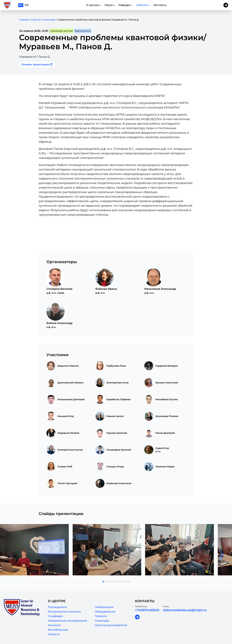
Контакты (54, 625)
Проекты (101, 616)
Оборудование (105, 612)
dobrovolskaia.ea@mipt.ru (185, 610)
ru (21, 5)
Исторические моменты (64, 612)
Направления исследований (67, 621)
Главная (24, 20)
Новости (54, 634)
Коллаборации (58, 630)
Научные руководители (111, 625)
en (27, 5)
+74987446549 (147, 610)
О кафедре (55, 616)
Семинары (49, 20)
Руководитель (58, 607)
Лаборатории (104, 607)
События (36, 20)
